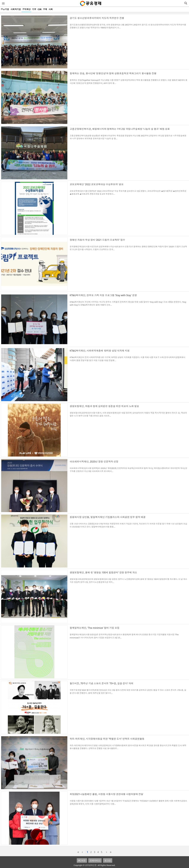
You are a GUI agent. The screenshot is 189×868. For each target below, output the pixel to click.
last (111, 852)
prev (82, 852)
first (78, 852)
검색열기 (186, 3)
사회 (51, 9)
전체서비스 (95, 861)
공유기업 (5, 9)
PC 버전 (82, 861)
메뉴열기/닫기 (3, 3)
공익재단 (26, 9)
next (107, 852)
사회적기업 (16, 9)
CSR (40, 9)
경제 (45, 9)
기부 (34, 9)
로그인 (108, 861)
